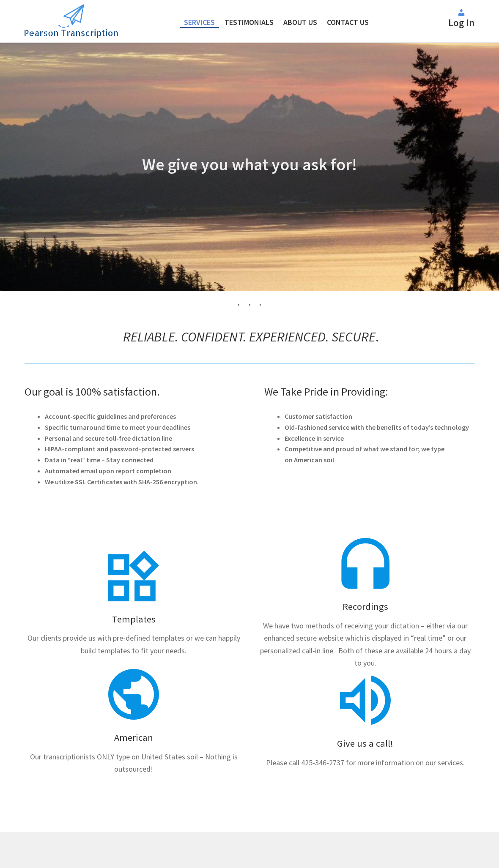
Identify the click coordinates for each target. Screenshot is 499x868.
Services (199, 22)
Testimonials (249, 22)
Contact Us (348, 22)
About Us (300, 22)
